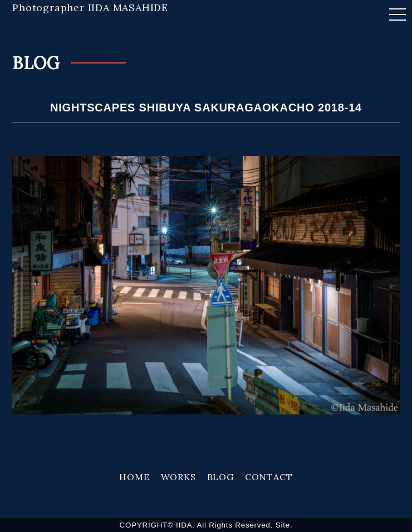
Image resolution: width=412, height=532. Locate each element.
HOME (134, 477)
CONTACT (269, 477)
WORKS (178, 477)
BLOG (220, 477)
